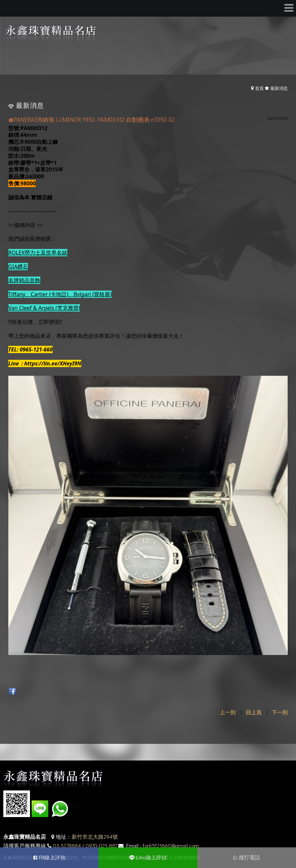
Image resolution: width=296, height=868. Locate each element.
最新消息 (279, 88)
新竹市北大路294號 (95, 837)
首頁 (259, 88)
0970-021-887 (101, 846)
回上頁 (254, 712)
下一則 (280, 712)
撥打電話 (249, 857)
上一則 (228, 712)
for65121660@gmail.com (171, 846)
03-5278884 (67, 846)
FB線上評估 (52, 857)
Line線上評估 (151, 857)
